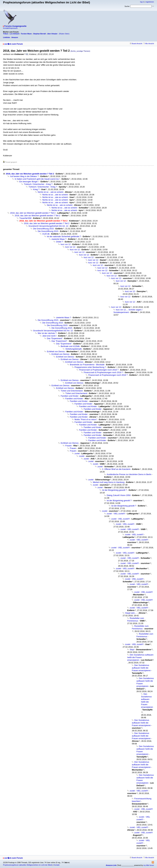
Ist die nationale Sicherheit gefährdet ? (64, 236)
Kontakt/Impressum (10, 28)
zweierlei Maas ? (59, 239)
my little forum (149, 865)
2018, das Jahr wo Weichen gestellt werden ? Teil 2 (30, 174)
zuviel (77, 453)
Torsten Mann (26, 34)
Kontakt (56, 865)
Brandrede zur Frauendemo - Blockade (87, 365)
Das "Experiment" (55, 338)
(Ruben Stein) (64, 34)
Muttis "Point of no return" (86, 419)
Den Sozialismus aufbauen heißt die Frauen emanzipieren (140, 657)
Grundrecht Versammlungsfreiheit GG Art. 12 (48, 226)
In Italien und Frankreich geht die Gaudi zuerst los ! (37, 179)
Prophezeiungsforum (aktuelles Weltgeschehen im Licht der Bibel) (28, 865)
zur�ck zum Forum (14, 44)
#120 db (46, 234)
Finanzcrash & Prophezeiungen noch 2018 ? (99, 370)
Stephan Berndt (40, 34)
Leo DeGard (14, 34)
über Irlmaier (52, 34)
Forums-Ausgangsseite (15, 26)
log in (142, 2)
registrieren (150, 2)
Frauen (68, 446)
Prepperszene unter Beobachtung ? (90, 367)
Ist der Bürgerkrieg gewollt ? (115, 490)
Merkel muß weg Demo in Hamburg (109, 482)
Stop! (132, 650)
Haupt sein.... (131, 613)
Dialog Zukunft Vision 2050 (119, 495)
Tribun (6, 34)
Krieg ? (36, 189)
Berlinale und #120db (70, 346)
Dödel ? (60, 242)
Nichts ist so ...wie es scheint (50, 192)
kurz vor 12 (66, 244)
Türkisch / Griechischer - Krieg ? (38, 184)
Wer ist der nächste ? (47, 333)
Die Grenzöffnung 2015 (43, 229)
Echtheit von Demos (56, 351)
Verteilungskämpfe (74, 349)
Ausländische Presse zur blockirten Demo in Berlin (129, 474)
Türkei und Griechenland (72, 391)
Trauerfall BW (25, 218)
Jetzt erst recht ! (49, 336)
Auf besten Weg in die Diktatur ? (24, 176)
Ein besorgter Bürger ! (29, 182)
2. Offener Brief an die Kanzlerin (116, 469)
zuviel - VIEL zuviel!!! (116, 514)
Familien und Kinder (70, 396)
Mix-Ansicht (149, 44)
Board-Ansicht (136, 44)
